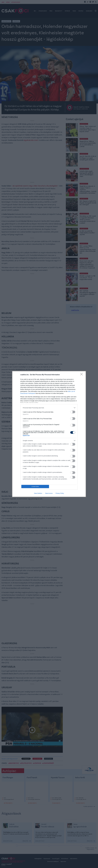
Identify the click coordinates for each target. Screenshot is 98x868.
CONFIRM (35, 487)
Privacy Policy (60, 493)
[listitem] (49, 408)
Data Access (49, 493)
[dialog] (49, 434)
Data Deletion (38, 493)
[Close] (82, 375)
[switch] (73, 412)
